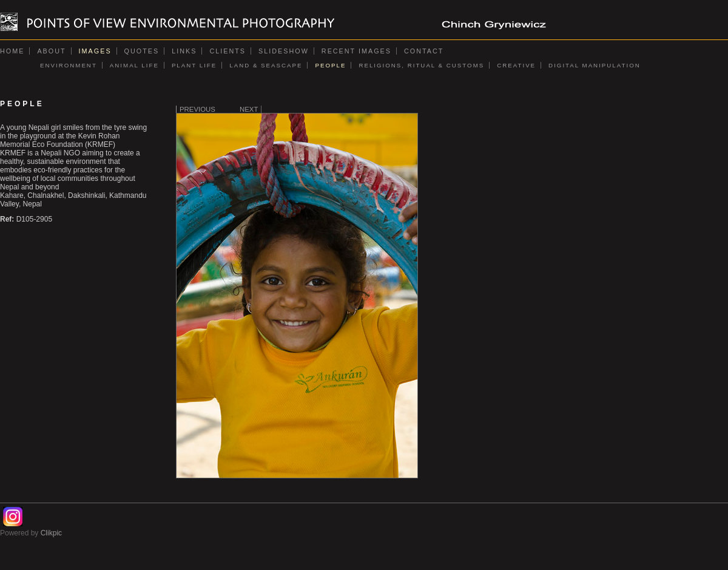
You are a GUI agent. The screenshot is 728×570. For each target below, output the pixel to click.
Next (249, 109)
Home (12, 51)
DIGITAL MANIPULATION (595, 65)
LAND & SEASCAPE (266, 65)
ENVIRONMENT (69, 65)
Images (95, 51)
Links (184, 51)
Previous (197, 109)
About (51, 51)
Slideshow (284, 51)
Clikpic (51, 533)
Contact (424, 51)
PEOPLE (330, 65)
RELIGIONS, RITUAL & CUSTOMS (421, 65)
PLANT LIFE (194, 65)
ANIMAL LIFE (134, 65)
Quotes (142, 51)
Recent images (356, 51)
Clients (227, 51)
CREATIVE (516, 65)
